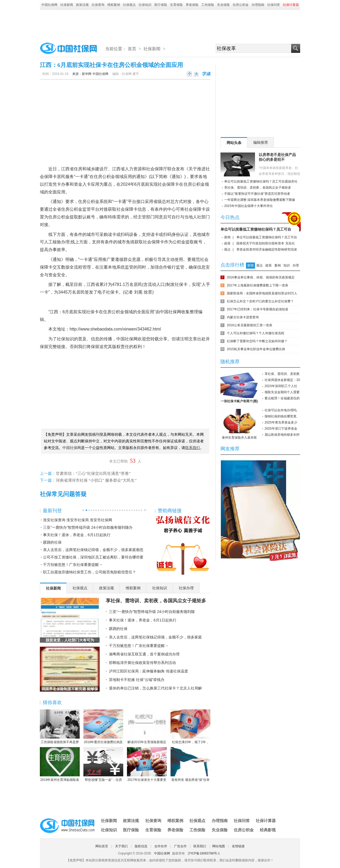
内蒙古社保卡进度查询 (243, 317)
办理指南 (258, 5)
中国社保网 (49, 5)
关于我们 (121, 846)
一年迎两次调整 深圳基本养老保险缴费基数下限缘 (260, 200)
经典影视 (268, 830)
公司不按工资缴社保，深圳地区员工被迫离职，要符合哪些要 (93, 557)
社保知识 (145, 5)
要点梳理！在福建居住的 (282, 398)
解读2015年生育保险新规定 (147, 727)
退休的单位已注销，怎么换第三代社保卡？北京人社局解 (155, 688)
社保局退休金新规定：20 (282, 380)
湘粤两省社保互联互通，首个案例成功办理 (144, 654)
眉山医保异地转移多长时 (282, 435)
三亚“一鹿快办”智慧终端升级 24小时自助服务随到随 (152, 612)
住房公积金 (241, 5)
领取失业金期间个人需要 (282, 392)
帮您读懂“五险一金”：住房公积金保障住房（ (103, 765)
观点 (227, 249)
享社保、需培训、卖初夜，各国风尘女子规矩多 (156, 601)
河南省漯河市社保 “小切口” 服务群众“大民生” (96, 480)
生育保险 (176, 5)
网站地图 (219, 846)
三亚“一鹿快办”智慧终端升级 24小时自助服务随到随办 (88, 527)
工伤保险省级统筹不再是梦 (60, 727)
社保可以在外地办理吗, (281, 410)
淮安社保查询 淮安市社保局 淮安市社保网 (78, 520)
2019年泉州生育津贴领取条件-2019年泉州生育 (60, 765)
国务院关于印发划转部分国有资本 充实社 (265, 243)
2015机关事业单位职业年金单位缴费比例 (256, 349)
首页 (132, 49)
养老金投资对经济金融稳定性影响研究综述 (267, 249)
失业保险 (223, 5)
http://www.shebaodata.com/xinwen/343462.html (115, 329)
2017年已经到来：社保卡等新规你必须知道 (258, 309)
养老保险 (192, 5)
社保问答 (274, 5)
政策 (227, 243)
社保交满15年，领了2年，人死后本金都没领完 (190, 727)
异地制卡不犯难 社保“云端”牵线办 (137, 680)
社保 (179, 284)
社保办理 (186, 588)
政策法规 (82, 5)
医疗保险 (161, 5)
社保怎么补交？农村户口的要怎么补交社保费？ (260, 301)
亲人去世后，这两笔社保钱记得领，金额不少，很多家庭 (155, 637)
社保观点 (129, 5)
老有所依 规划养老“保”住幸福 (190, 765)
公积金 (109, 177)
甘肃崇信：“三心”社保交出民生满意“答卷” (93, 473)
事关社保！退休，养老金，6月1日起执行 (77, 535)
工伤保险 (208, 5)
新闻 (227, 237)
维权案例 (114, 5)
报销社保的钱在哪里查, (281, 416)
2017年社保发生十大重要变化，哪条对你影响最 (147, 765)
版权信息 (141, 846)
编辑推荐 (261, 142)
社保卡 (112, 292)
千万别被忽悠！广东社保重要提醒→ (73, 565)
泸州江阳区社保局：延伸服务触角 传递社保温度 (148, 671)
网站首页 (102, 846)
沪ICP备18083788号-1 (204, 853)
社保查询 (98, 5)
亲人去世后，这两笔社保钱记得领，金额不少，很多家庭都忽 (93, 550)
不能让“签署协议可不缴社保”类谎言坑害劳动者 (257, 194)
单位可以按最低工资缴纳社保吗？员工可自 (256, 229)
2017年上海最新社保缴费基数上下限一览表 (258, 285)
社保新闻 (67, 5)
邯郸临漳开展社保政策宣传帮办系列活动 (142, 663)
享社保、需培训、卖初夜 (282, 374)
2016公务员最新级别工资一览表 (250, 325)
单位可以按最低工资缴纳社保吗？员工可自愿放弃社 (261, 181)
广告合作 (180, 846)
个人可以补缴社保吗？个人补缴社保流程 (256, 333)
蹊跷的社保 (52, 542)
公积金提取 (67, 217)
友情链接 (238, 846)
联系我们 (200, 846)
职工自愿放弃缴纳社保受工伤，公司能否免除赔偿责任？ (90, 572)
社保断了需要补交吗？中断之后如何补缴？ (257, 341)
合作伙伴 (161, 846)
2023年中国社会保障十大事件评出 (248, 206)
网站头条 (234, 143)
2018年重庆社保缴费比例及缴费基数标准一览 (103, 727)
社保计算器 (266, 821)
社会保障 (155, 169)
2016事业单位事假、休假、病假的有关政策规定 (261, 277)
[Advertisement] (170, 24)
